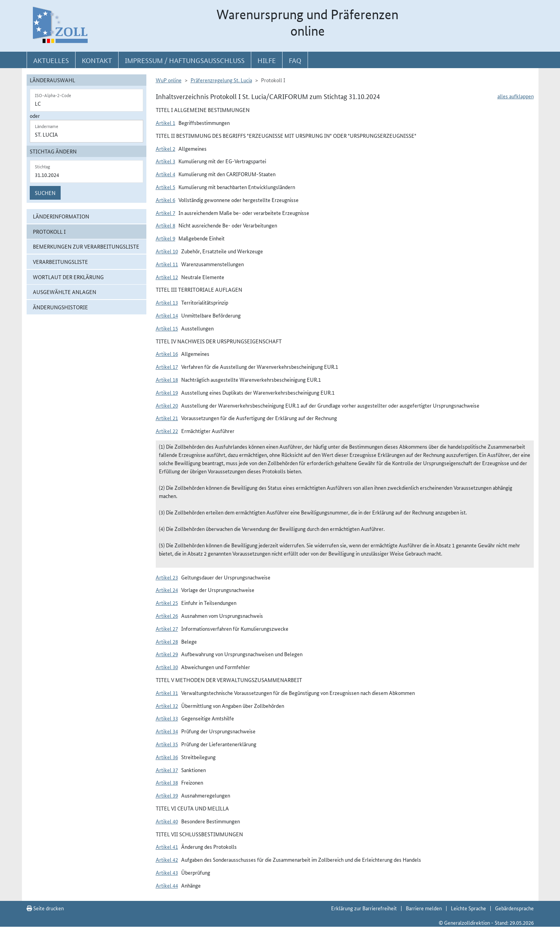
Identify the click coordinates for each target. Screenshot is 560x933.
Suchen (45, 193)
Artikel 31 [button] (167, 693)
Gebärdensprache (514, 908)
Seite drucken (45, 908)
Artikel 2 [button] (166, 148)
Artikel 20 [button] (167, 405)
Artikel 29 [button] (167, 654)
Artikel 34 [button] (167, 731)
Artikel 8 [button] (166, 225)
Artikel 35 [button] (167, 744)
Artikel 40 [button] (167, 821)
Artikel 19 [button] (167, 392)
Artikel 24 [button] (167, 590)
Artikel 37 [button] (167, 770)
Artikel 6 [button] (166, 200)
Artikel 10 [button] (167, 251)
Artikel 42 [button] (167, 859)
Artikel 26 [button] (167, 615)
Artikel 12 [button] (167, 277)
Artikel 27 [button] (167, 628)
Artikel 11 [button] (167, 264)
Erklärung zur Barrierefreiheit (364, 908)
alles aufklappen (516, 96)
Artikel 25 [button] (167, 603)
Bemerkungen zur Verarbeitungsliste (86, 246)
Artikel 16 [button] (167, 354)
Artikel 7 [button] (166, 213)
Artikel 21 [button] (167, 418)
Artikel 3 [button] (166, 161)
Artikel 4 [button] (166, 174)
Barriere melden (424, 908)
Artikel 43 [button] (167, 872)
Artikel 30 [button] (167, 667)
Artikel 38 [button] (167, 782)
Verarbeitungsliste (60, 262)
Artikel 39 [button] (167, 795)
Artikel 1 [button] (166, 123)
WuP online (169, 80)
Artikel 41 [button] (167, 846)
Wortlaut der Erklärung (68, 277)
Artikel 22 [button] (167, 431)
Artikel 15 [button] (167, 328)
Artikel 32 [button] (167, 706)
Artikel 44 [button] (167, 885)
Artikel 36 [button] (167, 757)
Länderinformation (61, 216)
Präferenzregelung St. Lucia (221, 80)
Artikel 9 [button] (166, 238)
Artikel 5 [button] (166, 187)
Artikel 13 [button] (167, 302)
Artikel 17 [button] (167, 366)
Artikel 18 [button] (167, 379)
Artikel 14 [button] (167, 315)
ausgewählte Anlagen (65, 292)
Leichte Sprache (468, 908)
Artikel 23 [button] (167, 577)
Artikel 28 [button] (167, 641)
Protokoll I (49, 231)
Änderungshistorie (60, 307)
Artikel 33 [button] (167, 718)
